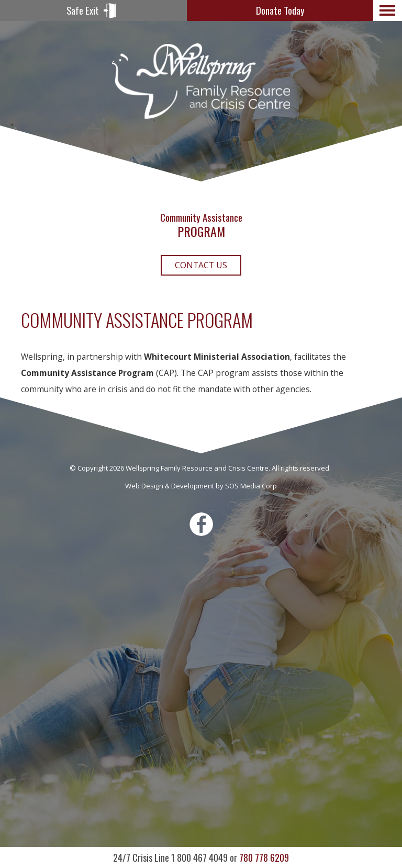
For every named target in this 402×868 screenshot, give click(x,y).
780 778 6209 (201, 857)
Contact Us (201, 265)
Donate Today (280, 10)
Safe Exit (83, 10)
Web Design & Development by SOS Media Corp (201, 486)
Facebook (201, 524)
